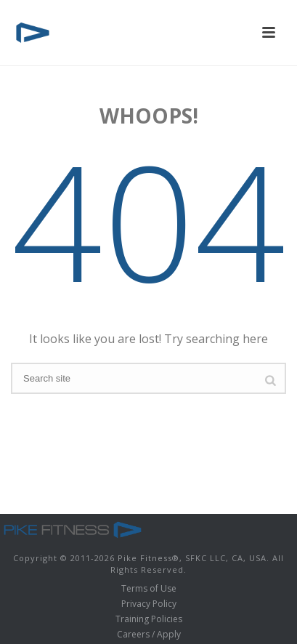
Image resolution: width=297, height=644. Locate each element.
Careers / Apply (149, 635)
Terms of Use (149, 589)
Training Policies (149, 619)
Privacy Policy (149, 604)
